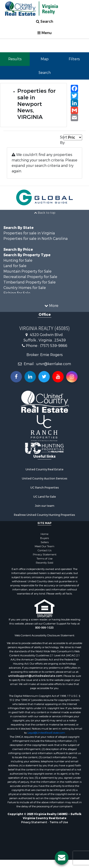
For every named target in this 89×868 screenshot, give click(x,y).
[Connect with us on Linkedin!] (30, 377)
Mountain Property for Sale (27, 271)
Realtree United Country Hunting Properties (44, 515)
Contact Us (44, 550)
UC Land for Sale (45, 497)
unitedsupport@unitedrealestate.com (35, 676)
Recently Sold (44, 563)
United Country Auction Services (45, 479)
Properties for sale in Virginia (29, 233)
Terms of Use (44, 559)
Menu (44, 33)
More (51, 306)
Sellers (45, 542)
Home (44, 534)
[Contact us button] (62, 858)
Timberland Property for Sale (30, 282)
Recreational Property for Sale (30, 277)
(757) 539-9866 (54, 346)
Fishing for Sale (17, 293)
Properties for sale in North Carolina (35, 239)
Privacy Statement (45, 554)
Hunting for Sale (18, 260)
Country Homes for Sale (25, 288)
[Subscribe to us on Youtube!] (58, 377)
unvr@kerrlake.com (54, 364)
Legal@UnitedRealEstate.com (46, 733)
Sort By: (62, 140)
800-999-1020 (44, 628)
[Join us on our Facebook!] (16, 377)
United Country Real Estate (44, 469)
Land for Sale (15, 266)
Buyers (44, 538)
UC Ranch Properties (45, 488)
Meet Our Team (44, 546)
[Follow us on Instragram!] (72, 377)
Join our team (45, 506)
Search (45, 21)
